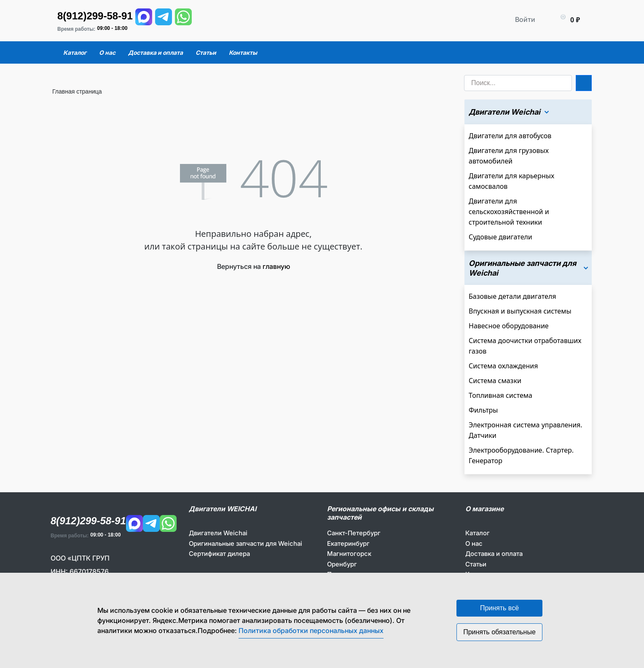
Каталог (478, 533)
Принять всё (499, 608)
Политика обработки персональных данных (311, 630)
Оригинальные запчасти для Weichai (246, 543)
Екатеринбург (348, 543)
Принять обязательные (499, 632)
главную (276, 266)
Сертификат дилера (219, 554)
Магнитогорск (349, 554)
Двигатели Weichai (218, 533)
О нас (474, 543)
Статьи (476, 564)
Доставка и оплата (494, 554)
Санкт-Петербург (354, 533)
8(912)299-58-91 (95, 16)
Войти (525, 19)
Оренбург (342, 564)
